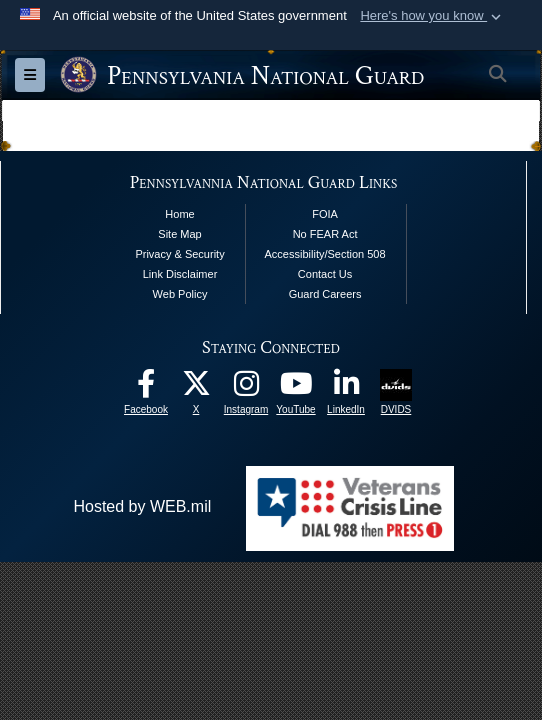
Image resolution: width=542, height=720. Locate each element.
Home (179, 214)
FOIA (325, 214)
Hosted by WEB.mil (142, 506)
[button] (432, 16)
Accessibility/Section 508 (325, 254)
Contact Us (325, 274)
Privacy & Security (179, 254)
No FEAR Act (325, 234)
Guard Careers (325, 294)
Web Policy (180, 294)
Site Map (179, 234)
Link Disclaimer (180, 274)
